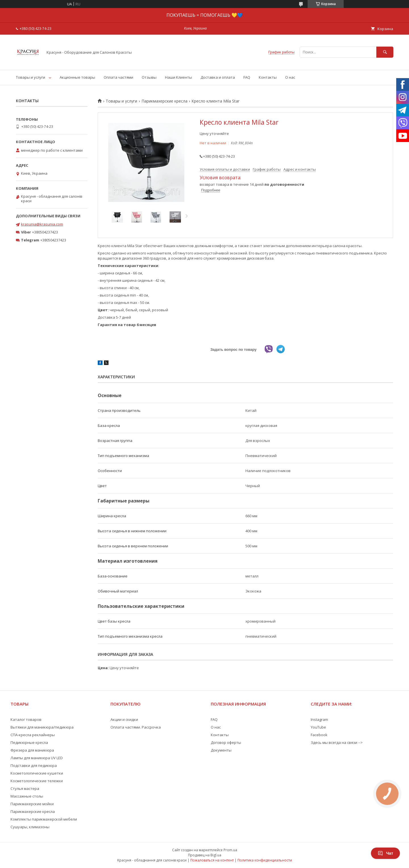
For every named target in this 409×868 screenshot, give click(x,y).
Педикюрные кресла (29, 742)
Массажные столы (27, 796)
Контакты (268, 77)
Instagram (319, 719)
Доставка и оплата (218, 77)
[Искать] (385, 52)
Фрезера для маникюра (32, 750)
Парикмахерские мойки (32, 804)
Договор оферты (226, 742)
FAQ (247, 77)
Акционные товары (77, 77)
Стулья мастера (25, 788)
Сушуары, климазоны (30, 827)
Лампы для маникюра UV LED (37, 758)
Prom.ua (230, 850)
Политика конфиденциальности (265, 860)
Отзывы (149, 77)
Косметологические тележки (37, 781)
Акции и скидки (124, 719)
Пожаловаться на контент (212, 860)
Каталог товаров (26, 719)
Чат (385, 853)
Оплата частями (118, 77)
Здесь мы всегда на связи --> (337, 742)
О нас (290, 77)
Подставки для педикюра (34, 765)
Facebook (319, 735)
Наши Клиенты (179, 77)
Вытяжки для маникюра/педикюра (42, 727)
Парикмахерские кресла (164, 101)
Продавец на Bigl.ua (205, 855)
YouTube (318, 727)
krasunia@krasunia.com (42, 224)
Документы (221, 750)
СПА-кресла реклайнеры (33, 735)
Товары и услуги (31, 77)
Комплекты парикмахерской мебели (44, 819)
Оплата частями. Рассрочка (136, 727)
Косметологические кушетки (37, 773)
